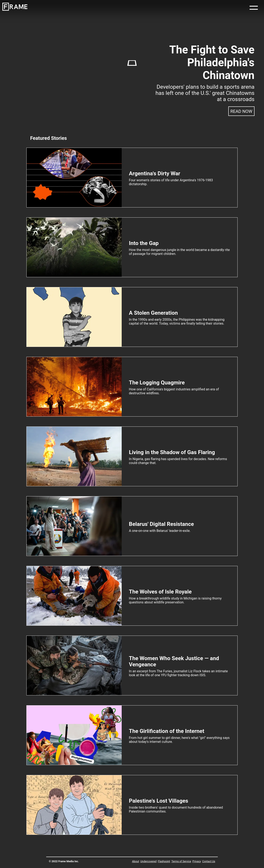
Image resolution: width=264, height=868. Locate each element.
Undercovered (148, 861)
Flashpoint (164, 861)
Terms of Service (181, 861)
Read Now (241, 111)
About (136, 861)
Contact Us (209, 861)
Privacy (197, 861)
